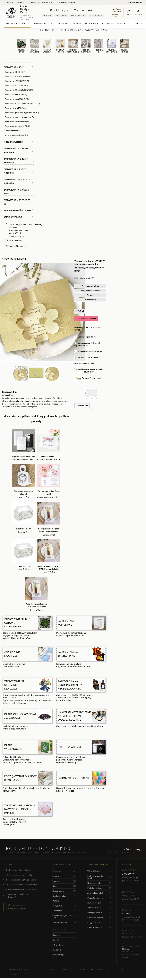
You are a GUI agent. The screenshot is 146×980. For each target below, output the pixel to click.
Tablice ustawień (99, 908)
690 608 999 (135, 2)
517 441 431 (127, 914)
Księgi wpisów (99, 922)
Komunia (64, 24)
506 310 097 (127, 934)
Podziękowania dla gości (99, 877)
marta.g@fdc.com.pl (18, 246)
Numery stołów (99, 903)
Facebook (138, 13)
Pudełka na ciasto (99, 888)
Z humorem (64, 911)
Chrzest (77, 24)
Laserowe (64, 876)
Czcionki (90, 295)
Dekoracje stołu (99, 883)
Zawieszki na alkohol (99, 893)
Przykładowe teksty (90, 286)
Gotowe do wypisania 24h (64, 917)
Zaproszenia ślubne (17, 24)
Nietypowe (64, 906)
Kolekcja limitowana (64, 896)
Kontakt (139, 24)
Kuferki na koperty (99, 918)
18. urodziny (92, 24)
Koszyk (129, 13)
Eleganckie (64, 871)
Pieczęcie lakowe (99, 913)
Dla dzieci (108, 24)
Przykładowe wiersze (90, 291)
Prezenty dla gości (99, 898)
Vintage (64, 901)
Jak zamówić (90, 300)
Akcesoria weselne (43, 24)
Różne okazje (124, 24)
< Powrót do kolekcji (14, 259)
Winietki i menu (99, 871)
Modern (64, 881)
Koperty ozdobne (64, 922)
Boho (64, 886)
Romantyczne (64, 891)
